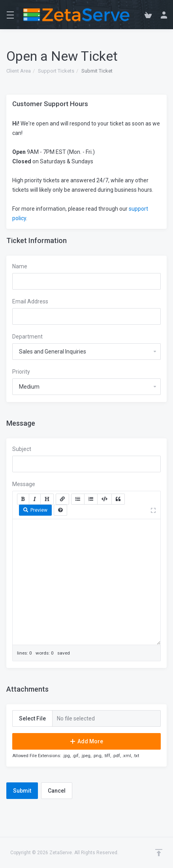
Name (20, 266)
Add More (87, 741)
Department (27, 337)
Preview (35, 510)
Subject (22, 449)
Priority (21, 372)
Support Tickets (56, 71)
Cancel (57, 791)
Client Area (19, 71)
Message (24, 484)
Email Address (30, 301)
